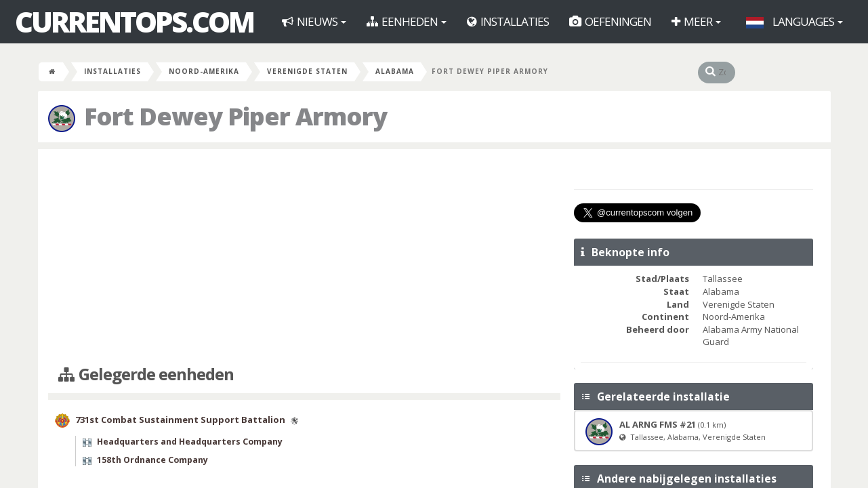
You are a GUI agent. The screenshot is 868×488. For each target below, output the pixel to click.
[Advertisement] (305, 258)
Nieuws (314, 21)
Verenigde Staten (307, 71)
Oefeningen (610, 21)
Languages (794, 21)
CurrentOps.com (134, 22)
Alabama (395, 71)
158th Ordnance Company (152, 460)
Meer (696, 21)
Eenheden (407, 21)
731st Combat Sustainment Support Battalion (180, 420)
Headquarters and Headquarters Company (190, 442)
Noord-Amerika (204, 71)
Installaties (508, 21)
